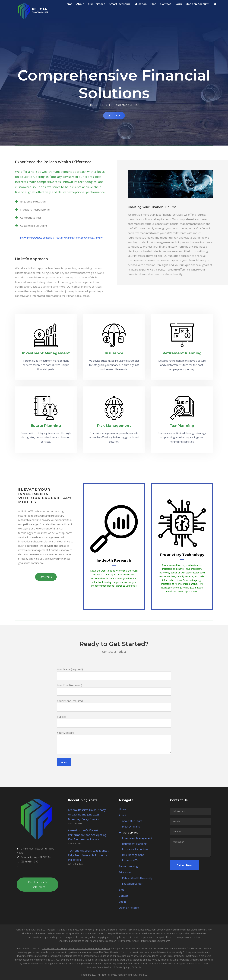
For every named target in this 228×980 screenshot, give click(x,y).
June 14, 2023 (76, 823)
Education (140, 4)
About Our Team (132, 821)
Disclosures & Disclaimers (37, 885)
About (80, 4)
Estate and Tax (131, 860)
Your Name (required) (114, 674)
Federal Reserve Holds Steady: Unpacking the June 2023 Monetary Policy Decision (87, 814)
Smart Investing (119, 4)
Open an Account (197, 4)
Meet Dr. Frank (131, 827)
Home (68, 4)
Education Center (132, 884)
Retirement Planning (134, 844)
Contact (166, 4)
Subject (114, 721)
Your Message (114, 743)
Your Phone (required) (114, 705)
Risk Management (133, 855)
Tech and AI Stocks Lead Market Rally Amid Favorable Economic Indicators (88, 855)
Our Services (97, 4)
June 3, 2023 (75, 864)
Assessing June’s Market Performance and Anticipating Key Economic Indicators (87, 835)
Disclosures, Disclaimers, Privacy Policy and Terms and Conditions (76, 948)
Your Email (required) (114, 690)
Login (178, 4)
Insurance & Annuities (135, 849)
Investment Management (137, 838)
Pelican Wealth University (137, 878)
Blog (153, 4)
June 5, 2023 (75, 843)
